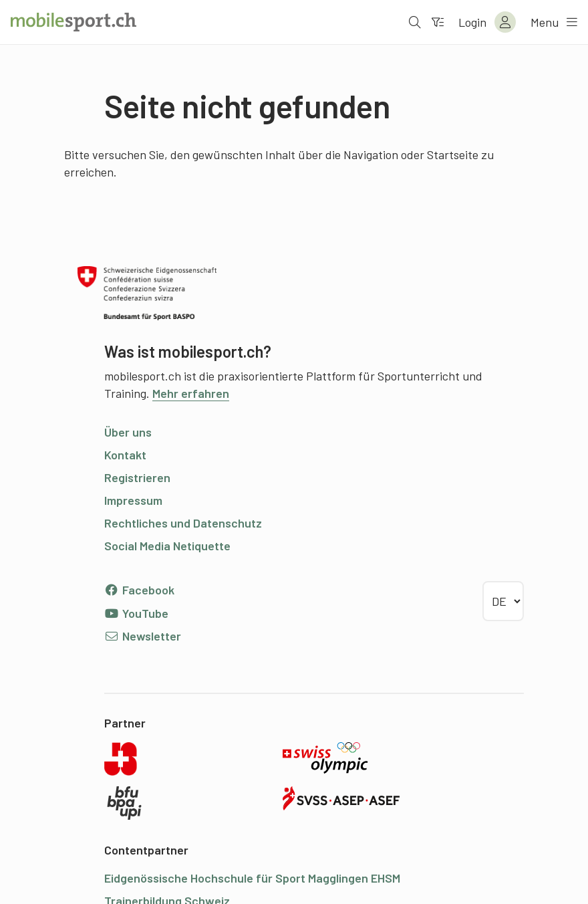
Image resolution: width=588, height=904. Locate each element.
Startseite (453, 154)
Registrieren (137, 477)
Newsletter (143, 636)
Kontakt (125, 455)
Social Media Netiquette (167, 546)
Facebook (139, 590)
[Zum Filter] (438, 22)
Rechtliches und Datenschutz (183, 523)
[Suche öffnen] (415, 22)
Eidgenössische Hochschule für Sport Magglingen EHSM (252, 878)
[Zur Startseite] (73, 22)
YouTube (136, 613)
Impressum (133, 500)
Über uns (128, 432)
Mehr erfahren (191, 393)
